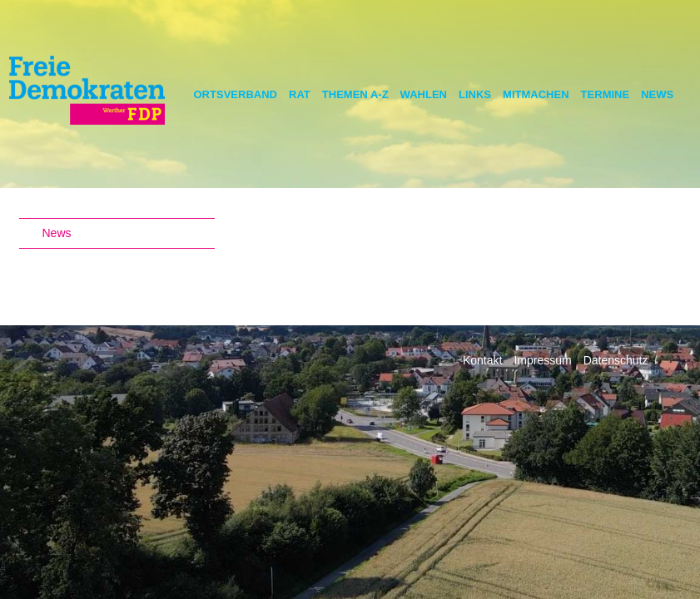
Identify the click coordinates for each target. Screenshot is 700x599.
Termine (606, 94)
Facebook (676, 368)
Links (475, 94)
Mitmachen (536, 94)
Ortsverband (236, 94)
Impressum (542, 360)
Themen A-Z (355, 94)
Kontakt (482, 360)
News (657, 94)
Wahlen (424, 94)
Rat (300, 94)
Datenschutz (616, 360)
